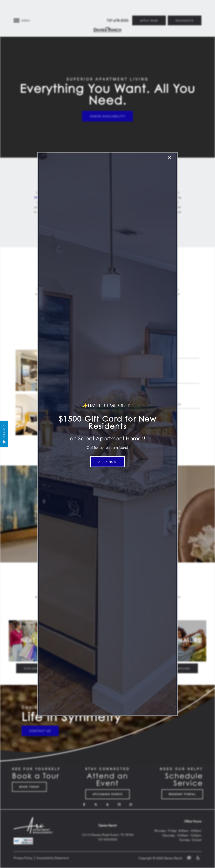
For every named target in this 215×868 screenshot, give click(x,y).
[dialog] (108, 434)
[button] (107, 462)
